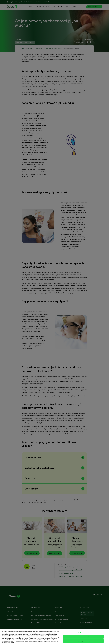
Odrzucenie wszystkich (83, 637)
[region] (54, 637)
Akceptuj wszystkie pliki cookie (83, 641)
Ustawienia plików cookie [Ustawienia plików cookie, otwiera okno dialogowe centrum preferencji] (83, 633)
